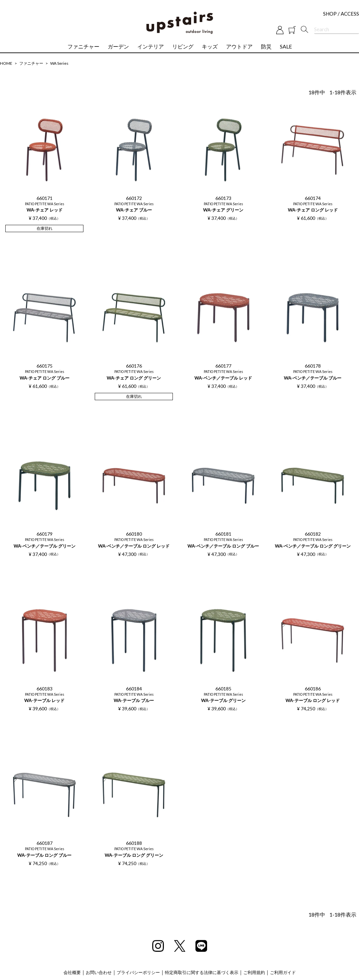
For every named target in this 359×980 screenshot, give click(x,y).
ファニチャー (83, 46)
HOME (6, 63)
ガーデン (118, 46)
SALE (286, 46)
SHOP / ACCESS (341, 14)
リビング (183, 46)
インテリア (151, 46)
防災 (266, 46)
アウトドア (239, 46)
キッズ (210, 46)
